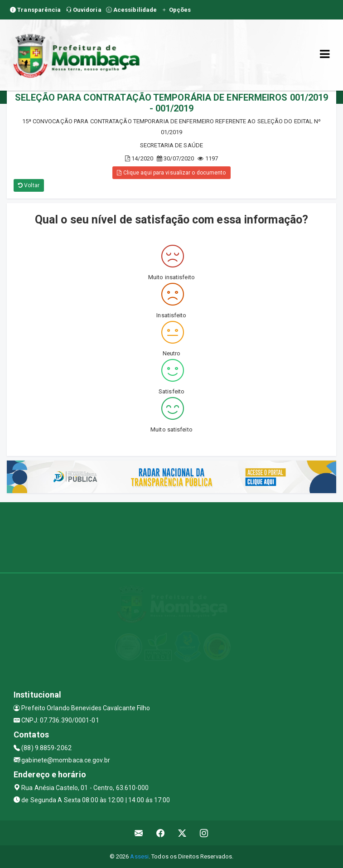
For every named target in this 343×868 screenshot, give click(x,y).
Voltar (29, 185)
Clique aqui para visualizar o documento (171, 173)
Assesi (139, 856)
